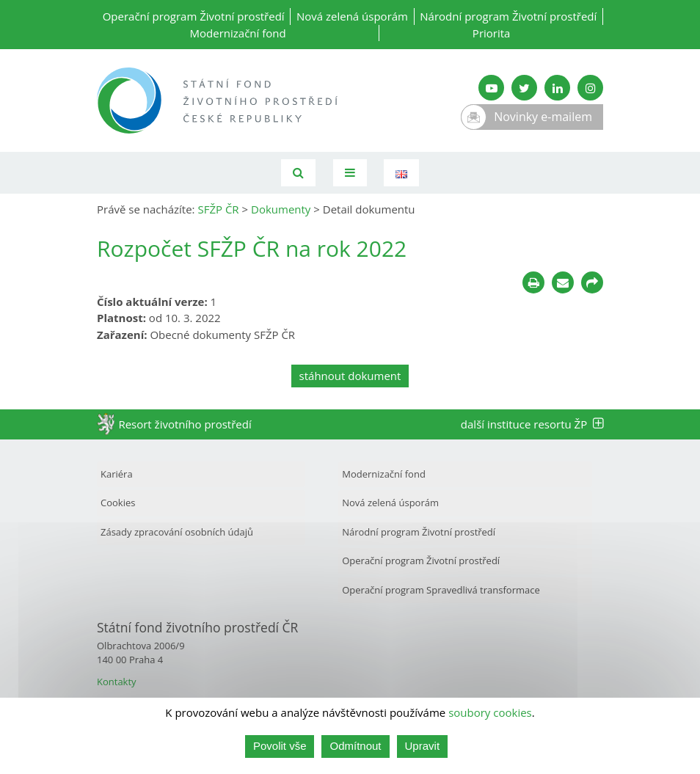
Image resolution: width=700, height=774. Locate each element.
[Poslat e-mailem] (563, 282)
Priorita (492, 33)
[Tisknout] (533, 282)
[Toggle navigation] (350, 173)
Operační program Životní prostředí (194, 16)
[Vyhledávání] (298, 173)
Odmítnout (355, 747)
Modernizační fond (238, 33)
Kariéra (117, 474)
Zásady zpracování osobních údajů (177, 532)
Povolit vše (280, 747)
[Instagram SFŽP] (590, 88)
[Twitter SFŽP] (524, 88)
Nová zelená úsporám (352, 16)
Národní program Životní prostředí (508, 16)
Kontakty (117, 682)
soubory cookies (490, 714)
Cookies (118, 503)
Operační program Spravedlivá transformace (441, 590)
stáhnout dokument (350, 376)
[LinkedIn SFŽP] (557, 88)
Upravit (423, 747)
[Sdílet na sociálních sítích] (592, 282)
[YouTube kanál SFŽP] (491, 88)
